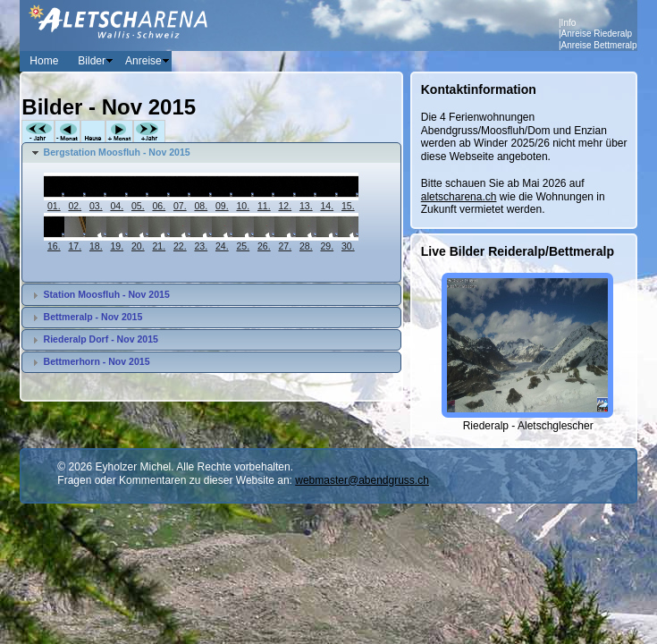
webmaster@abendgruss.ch (362, 480)
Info (569, 23)
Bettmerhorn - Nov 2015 (97, 361)
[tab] (211, 153)
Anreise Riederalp (597, 34)
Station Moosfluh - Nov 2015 (107, 294)
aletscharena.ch (459, 197)
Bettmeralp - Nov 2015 (93, 317)
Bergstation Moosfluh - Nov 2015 (117, 152)
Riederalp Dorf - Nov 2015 (101, 339)
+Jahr (149, 132)
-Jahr (38, 132)
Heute (93, 132)
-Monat (67, 132)
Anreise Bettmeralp (599, 45)
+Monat (119, 132)
